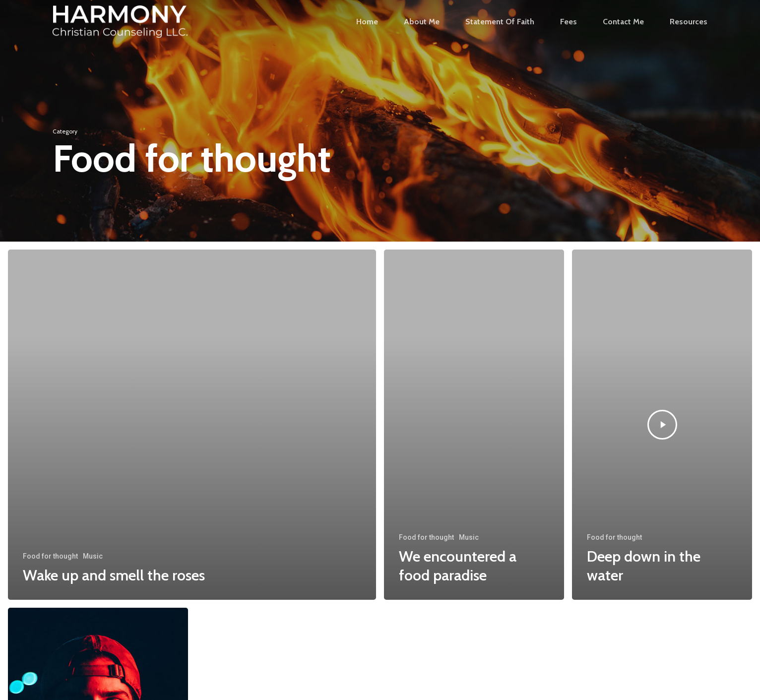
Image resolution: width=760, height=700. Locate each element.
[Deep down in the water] (662, 425)
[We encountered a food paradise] (474, 425)
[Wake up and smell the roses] (192, 425)
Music (93, 556)
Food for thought (50, 556)
